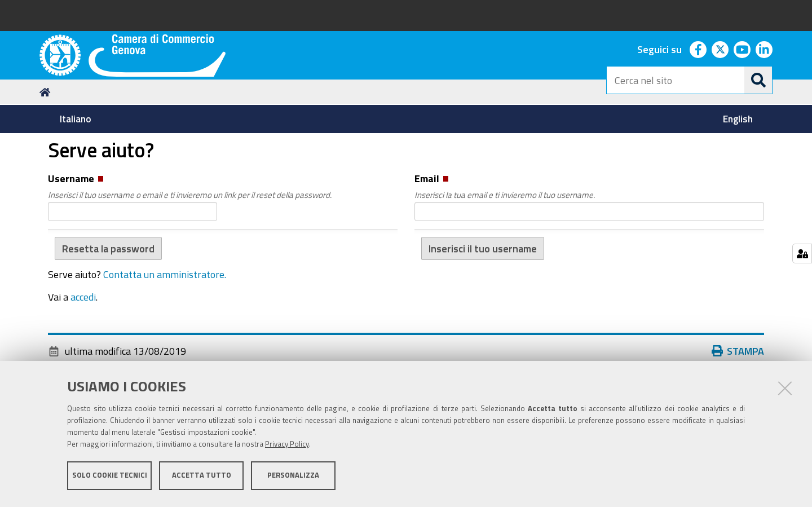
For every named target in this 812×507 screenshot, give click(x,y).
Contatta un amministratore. (165, 342)
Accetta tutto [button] (202, 477)
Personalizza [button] (293, 477)
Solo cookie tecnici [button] (110, 477)
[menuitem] (75, 119)
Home (47, 160)
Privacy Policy (287, 446)
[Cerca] (758, 80)
